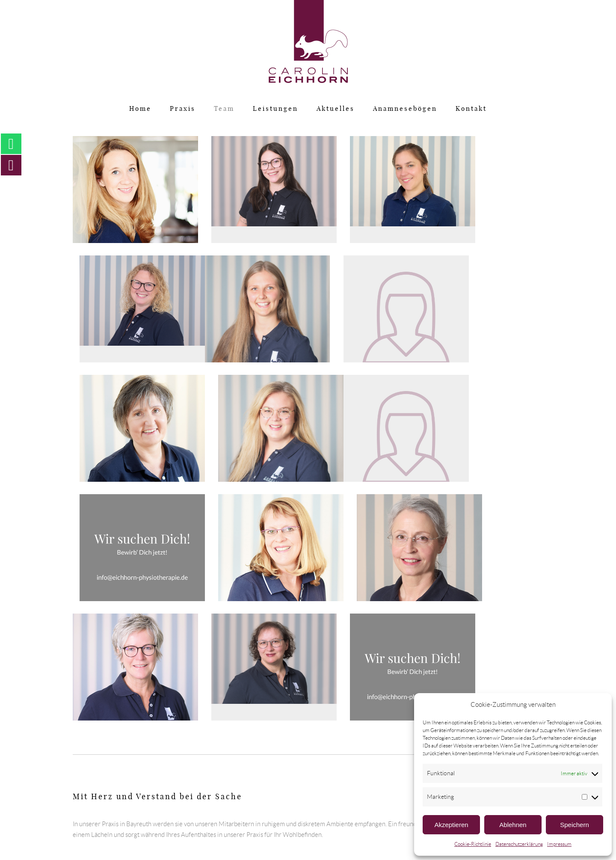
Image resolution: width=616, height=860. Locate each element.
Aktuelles (336, 109)
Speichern (575, 825)
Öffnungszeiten (372, 824)
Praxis (183, 109)
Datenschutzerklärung (519, 844)
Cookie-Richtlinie (473, 844)
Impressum (559, 844)
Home (140, 109)
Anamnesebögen (405, 109)
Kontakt (471, 109)
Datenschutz (237, 824)
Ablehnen (513, 825)
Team (224, 109)
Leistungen (275, 109)
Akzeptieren (451, 825)
